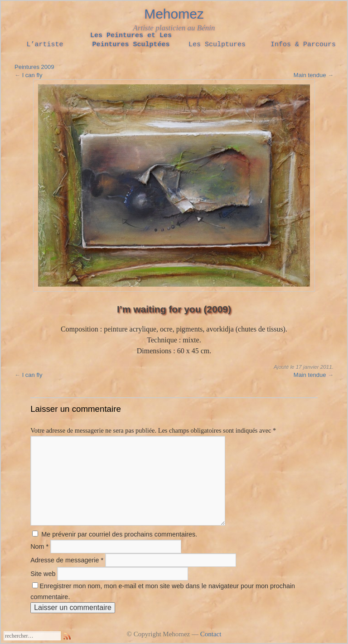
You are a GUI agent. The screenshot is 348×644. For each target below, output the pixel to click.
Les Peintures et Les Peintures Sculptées (131, 40)
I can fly (32, 75)
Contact (211, 634)
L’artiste (45, 45)
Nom (39, 546)
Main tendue (310, 75)
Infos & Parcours (303, 45)
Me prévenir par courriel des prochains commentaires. (119, 534)
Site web (43, 574)
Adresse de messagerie (67, 560)
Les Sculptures (217, 45)
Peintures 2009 (34, 67)
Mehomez (174, 14)
